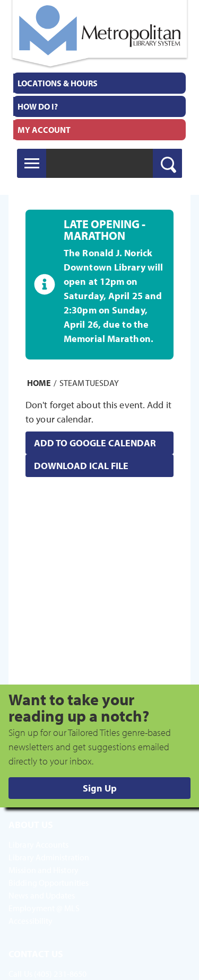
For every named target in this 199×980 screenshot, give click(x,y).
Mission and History (44, 870)
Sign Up (100, 788)
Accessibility (31, 921)
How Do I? (38, 106)
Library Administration (49, 857)
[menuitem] (99, 83)
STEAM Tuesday (89, 383)
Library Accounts (39, 844)
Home (39, 383)
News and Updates (42, 895)
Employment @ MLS (44, 908)
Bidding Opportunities (49, 883)
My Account (44, 130)
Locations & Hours (58, 83)
